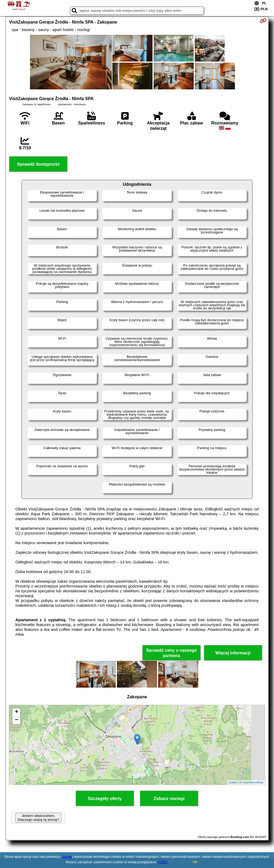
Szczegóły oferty (105, 799)
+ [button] (16, 712)
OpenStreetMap (253, 782)
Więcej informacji (233, 653)
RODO (162, 862)
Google (67, 857)
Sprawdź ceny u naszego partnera (171, 653)
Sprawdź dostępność (38, 164)
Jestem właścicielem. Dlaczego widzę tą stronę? (38, 818)
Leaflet (233, 782)
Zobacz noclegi (169, 799)
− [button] (16, 720)
